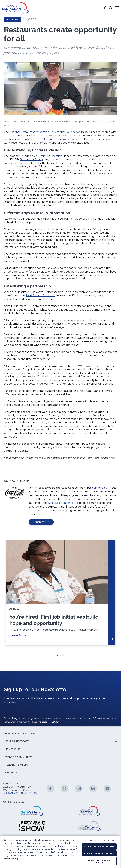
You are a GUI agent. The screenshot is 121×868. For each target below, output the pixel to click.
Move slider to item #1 (58, 655)
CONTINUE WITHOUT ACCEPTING (99, 840)
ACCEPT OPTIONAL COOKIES (99, 846)
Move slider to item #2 (60, 655)
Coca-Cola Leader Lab (62, 503)
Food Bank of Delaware (40, 295)
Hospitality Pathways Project (53, 139)
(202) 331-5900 (11, 793)
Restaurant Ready (31, 159)
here (112, 458)
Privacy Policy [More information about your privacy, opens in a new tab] (11, 858)
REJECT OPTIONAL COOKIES (99, 853)
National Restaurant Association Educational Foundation (45, 132)
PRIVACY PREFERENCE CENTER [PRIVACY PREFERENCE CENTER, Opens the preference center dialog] (99, 861)
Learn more (43, 522)
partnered (99, 488)
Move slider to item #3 (63, 655)
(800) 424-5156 (29, 793)
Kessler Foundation (50, 156)
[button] (111, 8)
